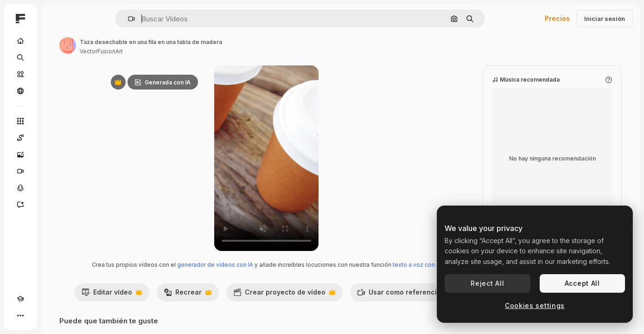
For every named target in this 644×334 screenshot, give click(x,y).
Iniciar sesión (605, 19)
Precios (557, 18)
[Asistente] (56, 205)
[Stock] (56, 74)
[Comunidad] (56, 91)
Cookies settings (535, 305)
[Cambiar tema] (37, 315)
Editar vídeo (167, 303)
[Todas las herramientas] (56, 121)
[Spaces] (56, 138)
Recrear (243, 303)
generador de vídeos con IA (254, 265)
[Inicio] (56, 41)
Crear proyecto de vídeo (339, 303)
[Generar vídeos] (56, 171)
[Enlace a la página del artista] (138, 45)
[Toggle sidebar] (91, 19)
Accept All (582, 283)
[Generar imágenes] (56, 154)
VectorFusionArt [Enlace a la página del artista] (172, 51)
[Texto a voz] (56, 188)
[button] (163, 19)
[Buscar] (56, 58)
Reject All (487, 283)
